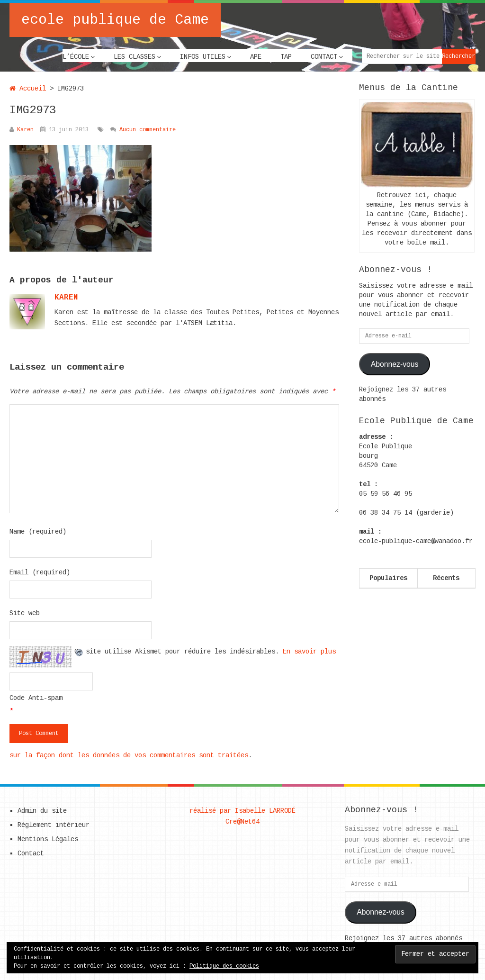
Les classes (135, 57)
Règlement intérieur (54, 825)
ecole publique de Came (115, 20)
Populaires (388, 578)
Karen (25, 130)
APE (256, 57)
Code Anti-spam (36, 698)
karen (66, 298)
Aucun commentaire (148, 130)
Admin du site (42, 811)
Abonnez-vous (395, 364)
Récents (446, 578)
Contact (324, 57)
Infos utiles (203, 57)
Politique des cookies (224, 966)
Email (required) (40, 572)
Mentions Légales (48, 839)
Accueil (28, 89)
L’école (76, 57)
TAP (286, 57)
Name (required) (38, 532)
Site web (25, 613)
